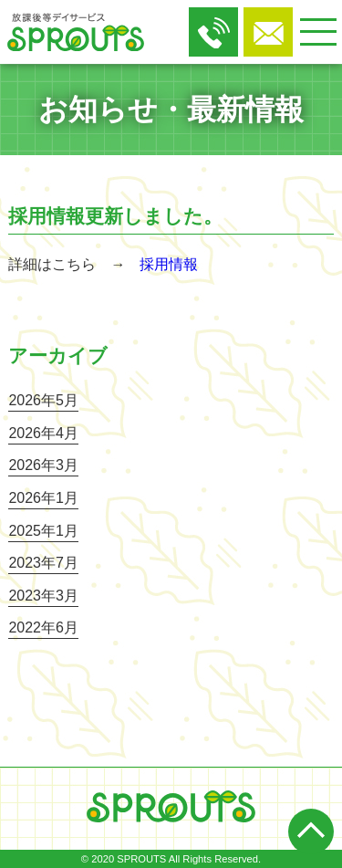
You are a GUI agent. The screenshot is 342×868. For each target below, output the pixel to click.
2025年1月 (43, 531)
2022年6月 (43, 627)
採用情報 (169, 264)
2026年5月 (43, 400)
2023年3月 (43, 596)
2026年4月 (43, 433)
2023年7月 (43, 563)
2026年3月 (43, 465)
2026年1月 (43, 498)
